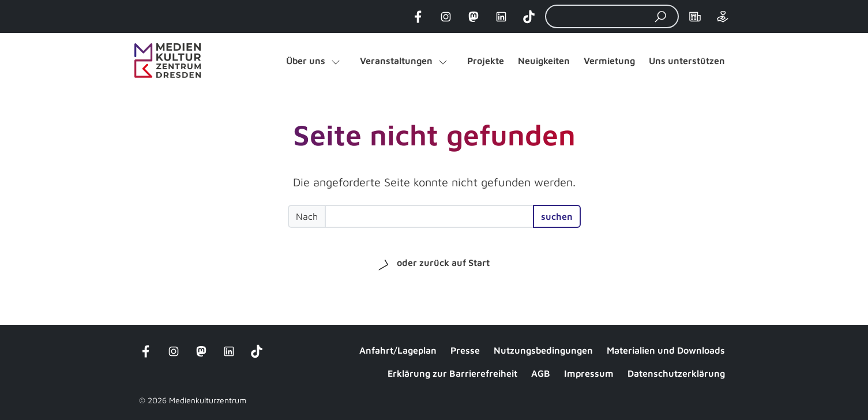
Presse (465, 350)
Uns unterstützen (687, 61)
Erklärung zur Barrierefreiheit (452, 373)
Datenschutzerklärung (676, 373)
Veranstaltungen (396, 61)
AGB (541, 373)
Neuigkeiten (544, 61)
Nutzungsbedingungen (543, 350)
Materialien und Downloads (666, 350)
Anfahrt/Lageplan (398, 350)
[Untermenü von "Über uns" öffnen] (336, 61)
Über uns (306, 61)
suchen (557, 216)
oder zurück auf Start (443, 262)
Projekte (486, 61)
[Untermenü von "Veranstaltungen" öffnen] (443, 61)
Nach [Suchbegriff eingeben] (307, 216)
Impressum (589, 373)
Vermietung (609, 61)
